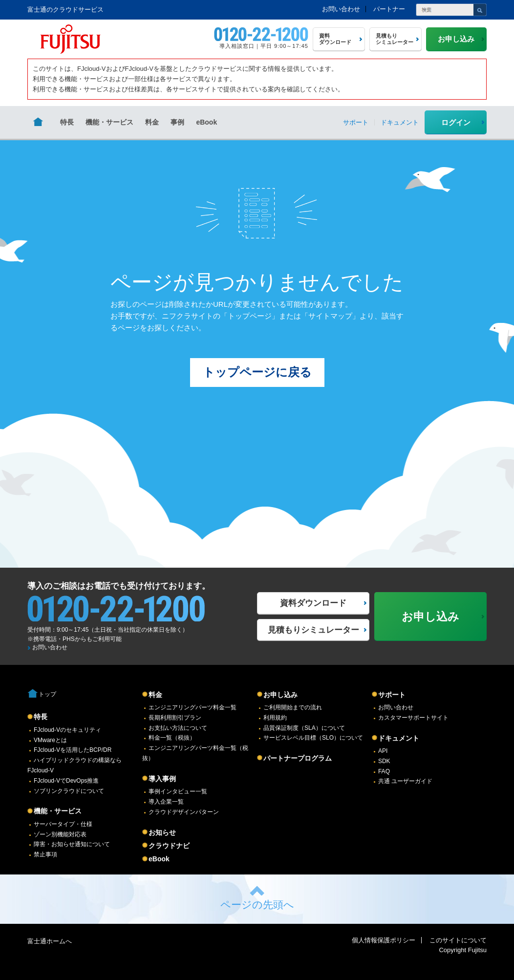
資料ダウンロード (313, 603)
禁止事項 (45, 854)
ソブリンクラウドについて (69, 791)
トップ (47, 694)
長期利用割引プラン (175, 718)
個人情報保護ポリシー (384, 940)
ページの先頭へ (257, 905)
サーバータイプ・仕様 (63, 824)
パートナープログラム (298, 758)
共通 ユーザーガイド (405, 781)
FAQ (384, 771)
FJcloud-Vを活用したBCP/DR (73, 750)
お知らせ (162, 832)
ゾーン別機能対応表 (60, 834)
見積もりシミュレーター (313, 630)
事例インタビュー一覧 (178, 791)
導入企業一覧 (166, 802)
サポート (392, 695)
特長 (67, 122)
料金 (152, 122)
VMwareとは (50, 740)
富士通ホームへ (50, 941)
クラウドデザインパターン (184, 812)
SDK (384, 761)
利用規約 (275, 718)
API (383, 751)
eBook (206, 122)
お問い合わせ (341, 9)
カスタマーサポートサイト (413, 718)
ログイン (456, 122)
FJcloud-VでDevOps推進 (66, 781)
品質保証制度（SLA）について (304, 728)
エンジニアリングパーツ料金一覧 (193, 707)
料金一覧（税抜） (172, 738)
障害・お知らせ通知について (72, 844)
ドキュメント (399, 738)
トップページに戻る (257, 372)
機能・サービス (109, 122)
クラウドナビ (169, 846)
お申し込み (280, 695)
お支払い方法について (178, 728)
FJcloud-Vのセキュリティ (67, 730)
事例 (177, 122)
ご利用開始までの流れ (293, 707)
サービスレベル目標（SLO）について (313, 738)
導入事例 (162, 779)
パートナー (389, 9)
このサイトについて (458, 940)
